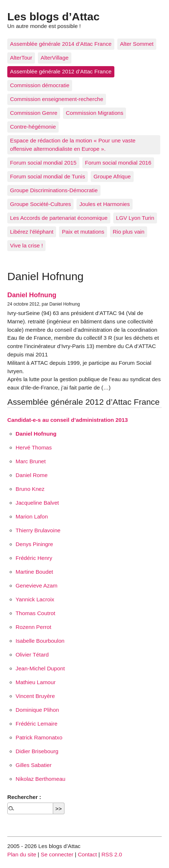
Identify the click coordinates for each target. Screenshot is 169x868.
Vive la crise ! (27, 245)
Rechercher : (24, 797)
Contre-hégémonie (33, 127)
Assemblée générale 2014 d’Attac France (61, 44)
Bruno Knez (30, 489)
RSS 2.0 (112, 854)
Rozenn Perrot (34, 627)
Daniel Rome (32, 475)
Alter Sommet (137, 44)
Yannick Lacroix (35, 599)
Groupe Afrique (112, 176)
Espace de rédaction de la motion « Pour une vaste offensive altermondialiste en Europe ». (73, 145)
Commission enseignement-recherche (57, 99)
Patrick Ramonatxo (39, 737)
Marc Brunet (31, 461)
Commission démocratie (40, 85)
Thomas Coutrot (36, 613)
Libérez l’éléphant (32, 232)
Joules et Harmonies (105, 204)
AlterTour (21, 58)
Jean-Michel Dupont (40, 668)
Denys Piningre (34, 544)
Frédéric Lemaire (37, 724)
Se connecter (57, 854)
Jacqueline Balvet (37, 503)
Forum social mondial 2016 (118, 163)
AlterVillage (55, 58)
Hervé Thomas (34, 447)
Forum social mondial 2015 (43, 163)
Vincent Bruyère (35, 696)
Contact (87, 854)
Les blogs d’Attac (53, 16)
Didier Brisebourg (37, 751)
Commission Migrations (95, 113)
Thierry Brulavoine (38, 530)
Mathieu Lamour (36, 682)
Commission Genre (34, 113)
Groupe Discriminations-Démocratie (54, 190)
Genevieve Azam (37, 586)
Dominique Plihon (37, 710)
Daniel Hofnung (32, 295)
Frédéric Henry (34, 558)
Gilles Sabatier (34, 765)
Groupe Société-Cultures (41, 204)
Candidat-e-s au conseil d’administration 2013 (68, 420)
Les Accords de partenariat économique (59, 218)
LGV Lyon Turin (135, 218)
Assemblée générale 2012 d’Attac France (61, 71)
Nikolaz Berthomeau (41, 779)
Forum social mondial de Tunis (48, 176)
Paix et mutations (83, 232)
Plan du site (22, 854)
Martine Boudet (34, 572)
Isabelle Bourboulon (40, 641)
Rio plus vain (129, 232)
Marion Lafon (32, 516)
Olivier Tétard (32, 655)
